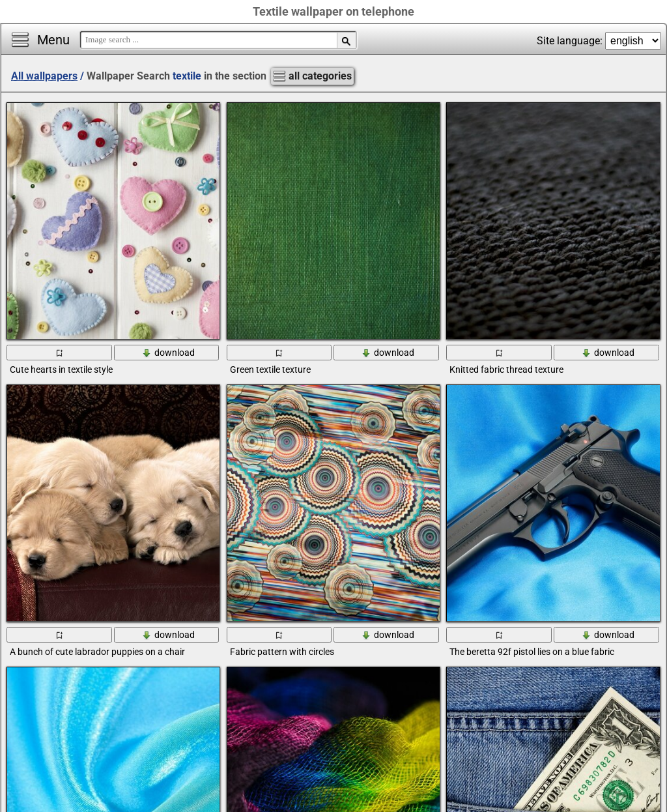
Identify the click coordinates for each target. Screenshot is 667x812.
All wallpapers (44, 76)
